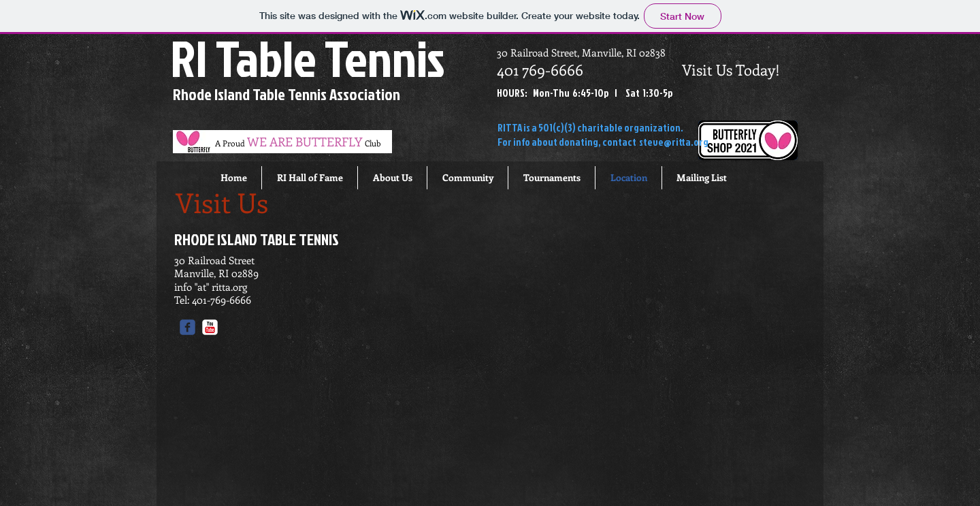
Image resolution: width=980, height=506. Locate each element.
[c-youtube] (210, 327)
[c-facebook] (187, 327)
